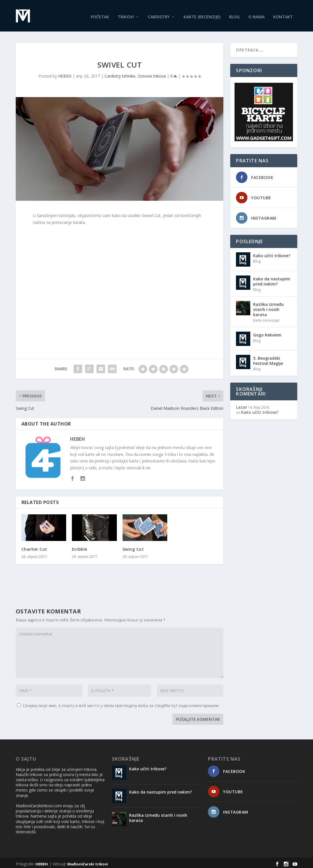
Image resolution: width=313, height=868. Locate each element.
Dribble (80, 547)
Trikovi (126, 14)
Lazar (242, 405)
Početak (100, 14)
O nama (256, 14)
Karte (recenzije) (202, 14)
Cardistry (159, 14)
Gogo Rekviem (267, 332)
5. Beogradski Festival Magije (268, 358)
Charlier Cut (34, 547)
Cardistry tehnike (120, 73)
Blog (234, 14)
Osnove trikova (152, 73)
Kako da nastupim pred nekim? (272, 279)
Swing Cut (133, 547)
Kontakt (283, 14)
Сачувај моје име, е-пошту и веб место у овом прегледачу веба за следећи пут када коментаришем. (121, 703)
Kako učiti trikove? (272, 253)
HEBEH (65, 73)
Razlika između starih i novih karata (268, 307)
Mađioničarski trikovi (88, 861)
